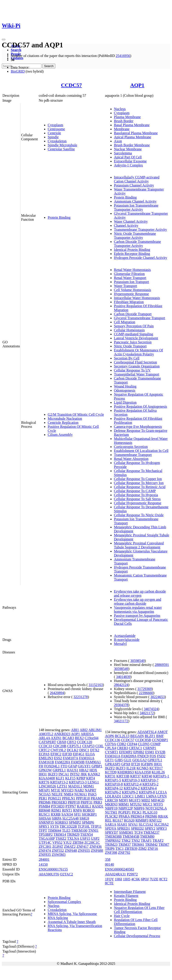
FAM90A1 (93, 762)
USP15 (85, 838)
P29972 (132, 874)
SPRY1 (44, 826)
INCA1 (64, 774)
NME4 (69, 794)
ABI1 (75, 730)
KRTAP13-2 (59, 782)
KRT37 (136, 776)
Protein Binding (59, 217)
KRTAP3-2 (150, 784)
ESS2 (58, 758)
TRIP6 (110, 849)
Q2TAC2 (67, 874)
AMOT (162, 732)
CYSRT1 (112, 752)
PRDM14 (137, 816)
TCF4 (138, 832)
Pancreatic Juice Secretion (133, 342)
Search (16, 50)
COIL (100, 746)
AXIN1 (56, 738)
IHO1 (43, 774)
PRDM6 (45, 802)
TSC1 (119, 849)
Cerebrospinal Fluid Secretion (135, 362)
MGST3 (135, 800)
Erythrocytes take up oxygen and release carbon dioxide (138, 601)
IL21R (131, 768)
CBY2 (72, 742)
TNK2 (126, 840)
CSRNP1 (150, 748)
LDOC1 (128, 796)
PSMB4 (44, 806)
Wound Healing (125, 386)
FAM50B (78, 762)
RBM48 (45, 810)
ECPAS (44, 754)
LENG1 (93, 782)
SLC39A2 (161, 824)
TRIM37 (125, 845)
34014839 (123, 677)
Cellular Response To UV (132, 370)
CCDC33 (45, 746)
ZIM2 (142, 849)
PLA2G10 (150, 812)
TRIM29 (73, 834)
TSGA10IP (47, 838)
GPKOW (45, 770)
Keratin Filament (126, 896)
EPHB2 (139, 752)
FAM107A (70, 758)
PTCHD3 (58, 806)
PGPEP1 (125, 812)
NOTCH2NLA (156, 808)
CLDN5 (144, 744)
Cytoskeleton (57, 141)
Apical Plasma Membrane (133, 137)
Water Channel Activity (131, 221)
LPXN (162, 796)
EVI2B (160, 752)
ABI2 (84, 730)
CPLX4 (111, 748)
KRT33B (123, 776)
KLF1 (60, 778)
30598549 (138, 661)
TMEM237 (151, 832)
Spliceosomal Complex (64, 902)
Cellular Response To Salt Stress (137, 499)
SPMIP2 (75, 822)
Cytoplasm (55, 125)
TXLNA (73, 838)
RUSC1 (44, 814)
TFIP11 (96, 826)
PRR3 (98, 802)
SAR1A (111, 824)
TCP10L (84, 826)
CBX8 (61, 742)
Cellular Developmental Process (137, 936)
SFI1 (77, 814)
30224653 (157, 697)
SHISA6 (45, 818)
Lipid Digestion (125, 402)
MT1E (56, 790)
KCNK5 (143, 768)
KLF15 (70, 778)
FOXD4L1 (52, 766)
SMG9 (84, 818)
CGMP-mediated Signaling (134, 334)
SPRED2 (137, 828)
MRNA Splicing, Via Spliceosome (72, 914)
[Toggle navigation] (4, 40)
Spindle (53, 137)
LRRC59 (112, 800)
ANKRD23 (62, 734)
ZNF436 (96, 847)
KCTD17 (156, 768)
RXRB (56, 814)
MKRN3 (111, 804)
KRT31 (110, 776)
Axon (118, 141)
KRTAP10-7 (150, 780)
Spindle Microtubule (62, 145)
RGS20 (129, 820)
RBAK (163, 816)
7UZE (154, 879)
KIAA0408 (47, 778)
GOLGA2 (140, 760)
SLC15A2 (146, 824)
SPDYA (111, 828)
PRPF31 (87, 802)
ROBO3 (88, 810)
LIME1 (140, 796)
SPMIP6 (88, 822)
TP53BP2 (46, 834)
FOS (153, 756)
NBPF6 (139, 808)
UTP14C (45, 843)
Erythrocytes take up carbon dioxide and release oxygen (140, 593)
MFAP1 (44, 790)
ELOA (90, 754)
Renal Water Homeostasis (132, 270)
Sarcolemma (123, 153)
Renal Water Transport (130, 278)
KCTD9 (111, 772)
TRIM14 (60, 834)
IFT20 (135, 764)
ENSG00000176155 (53, 869)
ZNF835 (45, 855)
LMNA (151, 796)
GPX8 (126, 764)
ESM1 (150, 752)
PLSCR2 (111, 816)
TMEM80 (147, 836)
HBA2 (84, 770)
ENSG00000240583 (120, 869)
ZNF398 (111, 853)
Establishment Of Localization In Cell (141, 451)
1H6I (118, 879)
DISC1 (84, 750)
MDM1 (89, 786)
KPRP (81, 778)
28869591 (162, 665)
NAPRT (90, 790)
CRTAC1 (136, 748)
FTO (64, 766)
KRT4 (91, 778)
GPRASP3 (113, 764)
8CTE (109, 883)
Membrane (122, 129)
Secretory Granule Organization (137, 366)
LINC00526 (47, 786)
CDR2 (121, 744)
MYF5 (158, 804)
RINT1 (67, 810)
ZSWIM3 (59, 855)
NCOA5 (45, 794)
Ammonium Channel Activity (135, 201)
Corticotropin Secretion (131, 447)
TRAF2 (158, 840)
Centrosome (56, 129)
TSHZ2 (61, 838)
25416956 (123, 56)
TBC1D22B (68, 826)
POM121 (55, 798)
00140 (110, 864)
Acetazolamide (125, 636)
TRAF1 (146, 840)
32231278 (81, 697)
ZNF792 (124, 853)
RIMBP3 (142, 820)
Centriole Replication (63, 423)
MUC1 (147, 804)
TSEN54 (86, 834)
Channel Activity (126, 226)
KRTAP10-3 (131, 780)
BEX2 (79, 738)
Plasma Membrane (127, 117)
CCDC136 (113, 740)
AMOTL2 (46, 734)
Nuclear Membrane (128, 149)
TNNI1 (93, 830)
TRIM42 (151, 845)
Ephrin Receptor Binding (132, 254)
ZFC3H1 (45, 847)
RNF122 (155, 820)
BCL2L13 (122, 736)
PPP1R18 (83, 798)
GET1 (109, 760)
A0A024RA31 (115, 874)
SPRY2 (150, 828)
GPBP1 (97, 766)
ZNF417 (82, 847)
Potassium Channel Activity (134, 185)
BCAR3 (68, 738)
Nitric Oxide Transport (130, 346)
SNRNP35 (46, 822)
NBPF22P (126, 808)
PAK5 (92, 794)
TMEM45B (131, 836)
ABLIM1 (95, 730)
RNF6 (77, 810)
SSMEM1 (126, 832)
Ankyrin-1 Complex (128, 165)
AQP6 (110, 736)
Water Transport (126, 286)
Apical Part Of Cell (128, 157)
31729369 (144, 689)
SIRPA (57, 818)
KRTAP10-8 (114, 784)
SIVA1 (133, 824)
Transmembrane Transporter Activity (141, 230)
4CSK (136, 879)
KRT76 (44, 782)
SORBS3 (61, 822)
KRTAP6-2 (113, 792)
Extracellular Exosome (130, 161)
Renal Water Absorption (131, 459)
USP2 (95, 838)
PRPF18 (74, 802)
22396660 (146, 693)
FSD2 (161, 756)
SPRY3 (161, 828)
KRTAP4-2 (132, 788)
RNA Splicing (58, 918)
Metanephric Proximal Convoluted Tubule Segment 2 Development (139, 545)
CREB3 (123, 748)
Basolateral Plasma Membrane (136, 133)
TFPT (43, 830)
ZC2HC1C (92, 843)
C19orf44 (91, 738)
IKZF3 (53, 774)
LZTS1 (62, 786)
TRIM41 (138, 845)
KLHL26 (158, 772)
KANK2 (94, 774)
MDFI (123, 800)
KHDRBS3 (126, 772)
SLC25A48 (70, 818)
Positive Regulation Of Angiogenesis (141, 406)
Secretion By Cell (127, 358)
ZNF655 (84, 851)
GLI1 (128, 760)
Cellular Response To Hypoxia (136, 495)
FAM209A (129, 756)
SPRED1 (124, 828)
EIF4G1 (79, 754)
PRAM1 (97, 798)
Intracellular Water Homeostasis (137, 298)
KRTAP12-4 (133, 784)
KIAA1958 (143, 772)
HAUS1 (73, 770)
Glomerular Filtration (129, 274)
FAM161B (46, 762)
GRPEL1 (59, 770)
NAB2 (79, 790)
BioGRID (18, 71)
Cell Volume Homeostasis (133, 290)
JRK (84, 774)
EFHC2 (56, 754)
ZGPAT (58, 847)
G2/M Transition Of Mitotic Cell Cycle (76, 414)
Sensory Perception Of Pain (134, 326)
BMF (160, 736)
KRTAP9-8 (147, 792)
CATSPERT (47, 742)
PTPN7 (71, 806)
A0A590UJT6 (49, 874)
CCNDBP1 (160, 740)
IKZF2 (110, 768)
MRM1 (124, 804)
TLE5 (66, 830)
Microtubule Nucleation (65, 419)
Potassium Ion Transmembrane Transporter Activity (136, 207)
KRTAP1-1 (161, 776)
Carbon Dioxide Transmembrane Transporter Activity (138, 244)
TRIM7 (164, 845)
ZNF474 (45, 851)
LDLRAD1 (113, 796)
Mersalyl (120, 644)
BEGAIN (137, 736)
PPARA (124, 816)
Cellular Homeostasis (129, 330)
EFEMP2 (126, 752)
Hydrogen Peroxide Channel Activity (141, 258)
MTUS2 (136, 804)
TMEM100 (79, 830)
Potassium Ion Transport (131, 282)
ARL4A (44, 738)
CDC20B (60, 746)
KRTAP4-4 (149, 788)
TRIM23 (111, 845)
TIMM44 (55, 830)
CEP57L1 (74, 746)
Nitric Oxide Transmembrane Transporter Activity (135, 236)
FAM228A (62, 762)
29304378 (121, 705)
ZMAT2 (70, 847)
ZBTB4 (78, 843)
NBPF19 (111, 808)
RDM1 (56, 810)
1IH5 (127, 879)
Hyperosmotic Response (131, 294)
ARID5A (87, 734)
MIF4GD (158, 800)
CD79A (111, 744)
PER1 (43, 798)
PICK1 (137, 812)
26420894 (57, 693)
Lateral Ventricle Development (136, 338)
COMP (156, 744)
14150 (43, 864)
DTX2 (95, 750)
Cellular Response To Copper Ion (138, 479)
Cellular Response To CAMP (135, 491)
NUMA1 (81, 794)
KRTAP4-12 (114, 788)
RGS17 (118, 820)
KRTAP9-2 (130, 792)
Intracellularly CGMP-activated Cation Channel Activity (137, 179)
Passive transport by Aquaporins (137, 616)
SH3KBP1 (89, 814)
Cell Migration (125, 322)
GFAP (73, 766)
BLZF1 (150, 736)
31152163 (96, 685)
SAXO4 (67, 814)
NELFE (57, 794)
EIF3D (67, 754)
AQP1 (137, 85)
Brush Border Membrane (132, 145)
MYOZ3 (67, 790)
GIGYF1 (84, 766)
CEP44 (132, 744)
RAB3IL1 (84, 806)
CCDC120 (85, 742)
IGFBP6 (147, 764)
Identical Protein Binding (132, 250)
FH (41, 766)
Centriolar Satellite (61, 149)
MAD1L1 (75, 786)
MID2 (146, 800)
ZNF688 (97, 851)
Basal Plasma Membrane (132, 125)
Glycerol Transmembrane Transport (140, 318)
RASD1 (98, 806)
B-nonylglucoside (127, 640)
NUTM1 (111, 812)
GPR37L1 (155, 760)
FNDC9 (143, 756)
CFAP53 (88, 746)
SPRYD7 (112, 832)
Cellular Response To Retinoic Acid (140, 487)
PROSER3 (59, 802)
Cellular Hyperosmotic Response (138, 503)
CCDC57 (71, 85)
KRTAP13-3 (78, 782)
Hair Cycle (122, 916)
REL (108, 820)
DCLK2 (73, 750)
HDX (93, 770)
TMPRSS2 (113, 840)
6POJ (145, 879)
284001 (44, 859)
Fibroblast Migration (129, 302)
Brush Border (124, 121)
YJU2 (67, 843)
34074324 (151, 709)
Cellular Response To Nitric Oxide (139, 515)
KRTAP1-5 (113, 780)
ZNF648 (71, 851)
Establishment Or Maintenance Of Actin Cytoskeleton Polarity (139, 352)
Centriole (54, 133)
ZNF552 (58, 851)
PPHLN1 (69, 798)
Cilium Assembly (60, 435)
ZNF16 (153, 849)
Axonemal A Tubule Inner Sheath (72, 922)
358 (108, 859)
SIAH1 (122, 824)
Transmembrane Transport (133, 455)
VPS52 (57, 843)
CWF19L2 (58, 750)
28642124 (121, 685)
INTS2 (75, 774)
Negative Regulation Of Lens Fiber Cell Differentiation (139, 910)
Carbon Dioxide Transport (133, 314)
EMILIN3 (46, 758)
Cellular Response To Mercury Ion (139, 483)
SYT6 (54, 826)
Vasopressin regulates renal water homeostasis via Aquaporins (138, 610)
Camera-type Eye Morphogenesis (138, 427)
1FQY (109, 879)
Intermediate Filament (130, 892)
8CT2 (163, 879)
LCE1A (161, 792)
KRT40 (147, 776)
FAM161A (87, 758)
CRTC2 (44, 750)
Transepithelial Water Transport (137, 374)
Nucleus (120, 109)
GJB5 (119, 760)
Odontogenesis (125, 390)
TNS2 (136, 840)
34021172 (147, 713)
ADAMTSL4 (147, 732)
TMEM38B (113, 836)
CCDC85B (143, 740)
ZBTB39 (131, 849)
